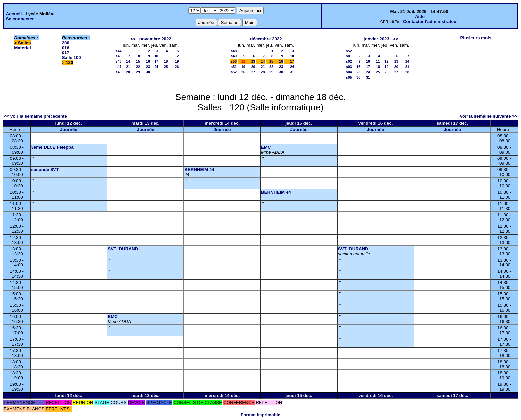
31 (292, 72)
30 (148, 72)
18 (166, 61)
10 (156, 56)
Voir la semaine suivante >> (488, 116)
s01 (349, 56)
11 (166, 56)
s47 (119, 67)
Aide (420, 16)
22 (138, 67)
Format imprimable (260, 415)
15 (138, 61)
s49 (234, 56)
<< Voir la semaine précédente (35, 116)
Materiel (22, 48)
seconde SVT (45, 170)
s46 (119, 61)
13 (253, 61)
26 (177, 67)
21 (128, 67)
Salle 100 (72, 58)
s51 (234, 67)
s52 (234, 72)
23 (148, 67)
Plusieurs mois (476, 38)
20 (253, 67)
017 (66, 53)
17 (156, 61)
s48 (119, 72)
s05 (349, 77)
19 (177, 61)
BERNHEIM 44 (199, 170)
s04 (349, 72)
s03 (349, 67)
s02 (349, 61)
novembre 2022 (155, 39)
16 (148, 61)
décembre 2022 (266, 39)
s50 (234, 61)
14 (128, 61)
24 (156, 67)
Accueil (14, 14)
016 (66, 48)
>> (396, 39)
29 (138, 72)
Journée (69, 129)
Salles (24, 43)
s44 (119, 51)
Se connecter (20, 19)
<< (133, 39)
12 (177, 56)
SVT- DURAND (123, 249)
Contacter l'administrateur (430, 21)
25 (166, 67)
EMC (266, 147)
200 (66, 43)
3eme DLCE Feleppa (52, 147)
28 (128, 72)
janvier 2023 (377, 39)
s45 (119, 56)
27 (253, 72)
